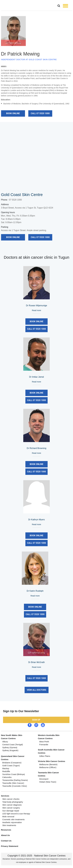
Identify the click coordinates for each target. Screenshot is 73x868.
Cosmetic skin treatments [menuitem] (13, 819)
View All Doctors (37, 690)
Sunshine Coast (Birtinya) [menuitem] (14, 774)
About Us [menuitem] (5, 835)
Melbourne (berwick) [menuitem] (48, 764)
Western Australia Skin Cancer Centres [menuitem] (49, 737)
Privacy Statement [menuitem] (10, 846)
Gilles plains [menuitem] (45, 756)
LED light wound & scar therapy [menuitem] (16, 814)
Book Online (13, 113)
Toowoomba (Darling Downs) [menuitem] (15, 780)
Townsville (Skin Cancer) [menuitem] (13, 783)
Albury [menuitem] (5, 742)
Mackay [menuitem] (6, 768)
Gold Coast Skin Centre (22, 195)
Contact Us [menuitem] (6, 841)
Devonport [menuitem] (44, 779)
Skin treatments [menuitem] (9, 825)
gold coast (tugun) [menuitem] (11, 765)
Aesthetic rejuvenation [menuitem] (12, 822)
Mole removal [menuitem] (8, 817)
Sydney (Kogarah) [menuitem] (10, 750)
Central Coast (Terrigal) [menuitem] (13, 745)
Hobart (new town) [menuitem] (48, 782)
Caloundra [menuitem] (7, 777)
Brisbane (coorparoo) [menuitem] (12, 763)
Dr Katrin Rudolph (35, 591)
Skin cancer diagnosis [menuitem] (12, 805)
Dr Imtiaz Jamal (36, 377)
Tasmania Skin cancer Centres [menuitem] (48, 774)
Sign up (36, 720)
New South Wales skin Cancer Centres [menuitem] (12, 737)
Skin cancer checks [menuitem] (11, 799)
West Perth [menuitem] (44, 742)
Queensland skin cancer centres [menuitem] (13, 758)
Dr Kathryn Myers (36, 520)
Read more (36, 310)
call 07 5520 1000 (40, 113)
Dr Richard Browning (36, 448)
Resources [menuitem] (6, 830)
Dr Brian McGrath (36, 662)
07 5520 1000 (15, 200)
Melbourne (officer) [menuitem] (48, 767)
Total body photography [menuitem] (13, 802)
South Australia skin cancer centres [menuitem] (51, 751)
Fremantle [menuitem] (44, 745)
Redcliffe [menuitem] (6, 771)
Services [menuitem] (5, 796)
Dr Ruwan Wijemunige (36, 306)
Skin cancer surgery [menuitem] (11, 808)
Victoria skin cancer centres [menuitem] (52, 761)
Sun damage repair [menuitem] (11, 811)
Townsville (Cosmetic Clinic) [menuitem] (15, 786)
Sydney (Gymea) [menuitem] (10, 747)
